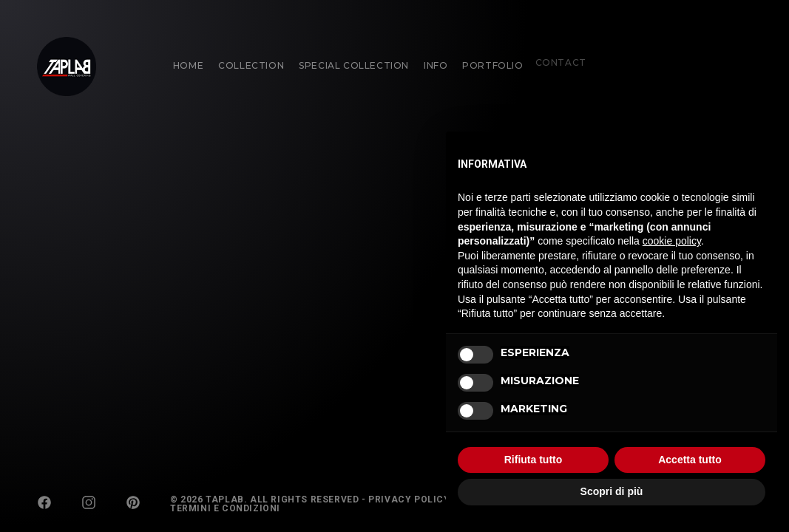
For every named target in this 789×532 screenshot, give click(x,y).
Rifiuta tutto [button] (534, 460)
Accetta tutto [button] (690, 460)
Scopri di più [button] (612, 491)
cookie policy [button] (672, 241)
